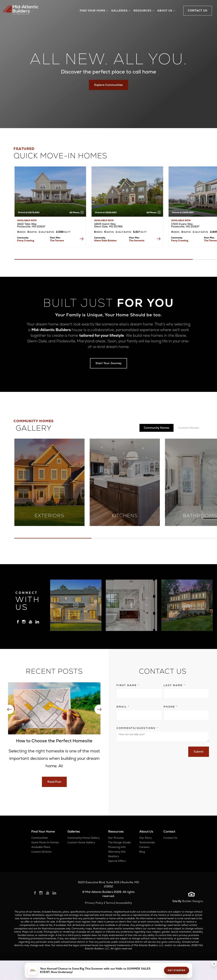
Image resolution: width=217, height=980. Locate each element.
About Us (146, 831)
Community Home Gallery (84, 838)
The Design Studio (119, 842)
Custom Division (41, 852)
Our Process (116, 838)
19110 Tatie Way (31, 225)
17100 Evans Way (185, 225)
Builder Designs (193, 901)
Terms (110, 903)
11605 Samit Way (108, 225)
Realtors (114, 856)
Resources (116, 831)
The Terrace (57, 240)
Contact (169, 831)
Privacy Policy (94, 903)
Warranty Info (117, 852)
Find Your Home (43, 831)
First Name (128, 685)
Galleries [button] (119, 11)
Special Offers (117, 861)
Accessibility (124, 903)
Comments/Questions (137, 728)
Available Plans (41, 847)
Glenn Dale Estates (105, 240)
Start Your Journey (108, 363)
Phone (171, 707)
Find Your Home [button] (93, 11)
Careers (144, 847)
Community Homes (157, 428)
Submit (199, 752)
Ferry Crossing (26, 240)
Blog (142, 852)
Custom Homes (189, 428)
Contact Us (170, 838)
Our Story (145, 838)
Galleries (74, 831)
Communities (40, 838)
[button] (214, 964)
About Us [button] (165, 11)
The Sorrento (137, 240)
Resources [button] (142, 11)
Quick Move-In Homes (45, 842)
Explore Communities (108, 85)
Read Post (54, 782)
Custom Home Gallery (81, 842)
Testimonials (147, 842)
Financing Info (117, 847)
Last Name (174, 685)
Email (123, 707)
